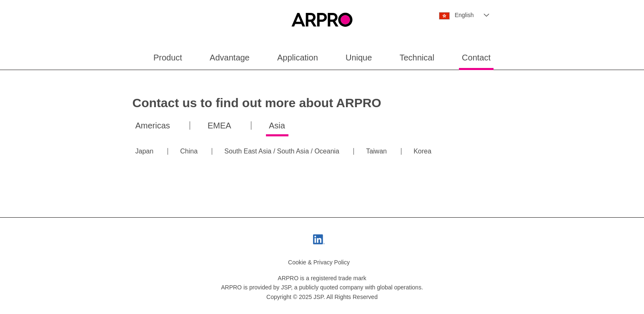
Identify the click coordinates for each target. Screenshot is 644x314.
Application (298, 58)
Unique (359, 58)
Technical (417, 58)
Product (168, 58)
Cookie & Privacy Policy (319, 262)
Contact (476, 58)
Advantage (230, 58)
